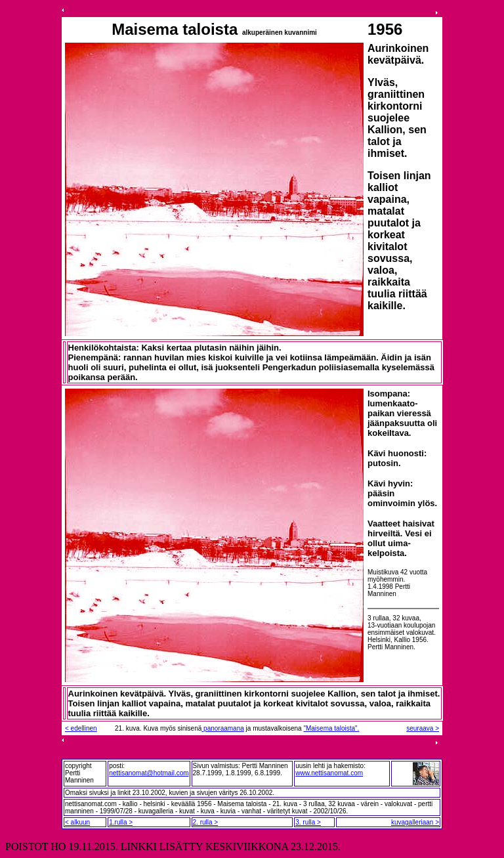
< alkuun (77, 822)
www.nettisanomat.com (329, 773)
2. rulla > (206, 822)
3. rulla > (308, 822)
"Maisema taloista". (331, 728)
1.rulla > (121, 822)
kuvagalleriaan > (415, 822)
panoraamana (223, 728)
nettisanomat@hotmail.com (149, 773)
